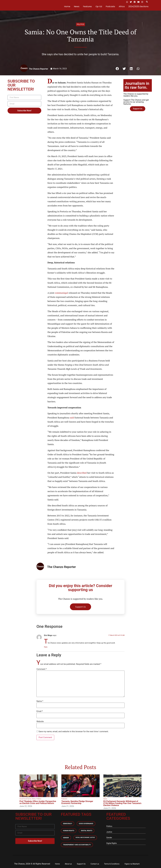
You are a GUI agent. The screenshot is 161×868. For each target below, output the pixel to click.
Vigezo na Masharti (132, 864)
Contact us (95, 864)
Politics (80, 24)
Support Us (81, 864)
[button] (147, 2)
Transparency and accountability (77, 845)
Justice (109, 832)
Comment (42, 669)
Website (40, 721)
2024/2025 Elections (138, 6)
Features (87, 6)
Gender (66, 838)
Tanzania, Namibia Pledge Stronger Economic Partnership (77, 802)
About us (68, 864)
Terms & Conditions (112, 864)
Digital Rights (87, 831)
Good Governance (25, 799)
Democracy (68, 824)
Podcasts (110, 6)
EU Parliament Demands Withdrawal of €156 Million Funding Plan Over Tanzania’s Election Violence (122, 803)
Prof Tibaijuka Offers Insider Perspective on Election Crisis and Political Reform (38, 802)
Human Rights (69, 831)
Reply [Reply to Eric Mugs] (46, 647)
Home (67, 6)
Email (40, 711)
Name (40, 701)
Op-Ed (99, 6)
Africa (122, 6)
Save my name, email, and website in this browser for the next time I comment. (74, 732)
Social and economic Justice (85, 838)
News (77, 6)
